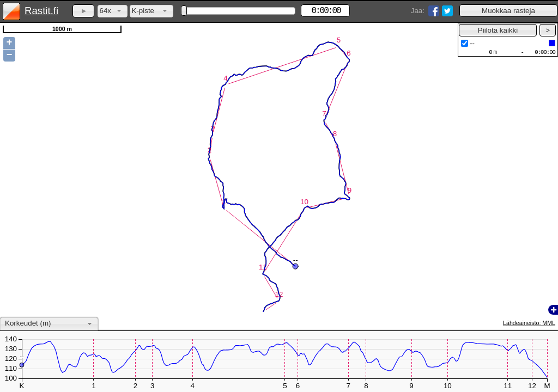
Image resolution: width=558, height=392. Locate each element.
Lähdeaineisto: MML (529, 323)
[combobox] (113, 11)
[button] (508, 11)
